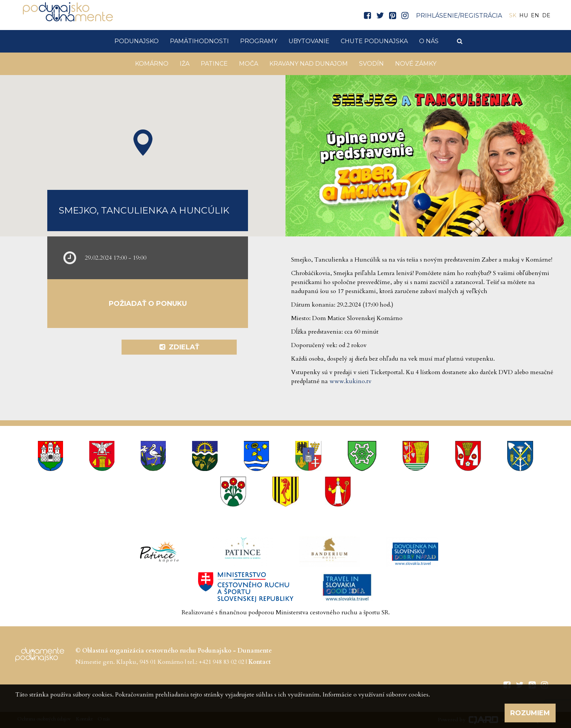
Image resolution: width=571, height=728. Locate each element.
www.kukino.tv (350, 381)
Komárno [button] (152, 64)
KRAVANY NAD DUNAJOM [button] (309, 64)
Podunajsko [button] (137, 41)
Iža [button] (185, 64)
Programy (259, 41)
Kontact (260, 662)
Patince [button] (214, 64)
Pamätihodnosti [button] (199, 41)
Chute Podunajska (374, 41)
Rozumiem (530, 713)
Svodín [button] (371, 64)
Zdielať (179, 347)
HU (524, 15)
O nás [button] (429, 41)
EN (535, 15)
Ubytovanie (309, 41)
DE (546, 15)
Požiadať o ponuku (148, 304)
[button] (143, 143)
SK (513, 15)
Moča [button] (249, 64)
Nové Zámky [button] (416, 64)
